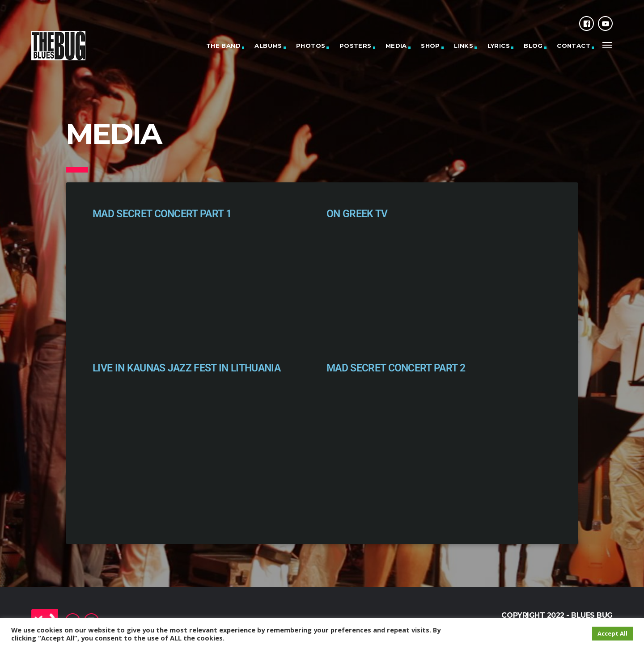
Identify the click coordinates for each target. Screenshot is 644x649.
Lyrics (499, 46)
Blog (533, 46)
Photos (311, 46)
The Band (223, 46)
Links (464, 46)
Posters (356, 46)
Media (396, 46)
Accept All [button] (612, 633)
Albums (268, 46)
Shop (430, 46)
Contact (574, 46)
